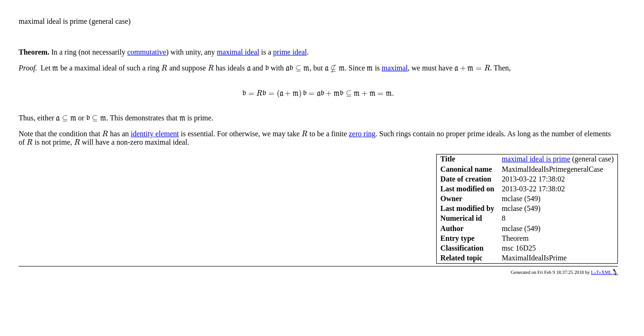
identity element (155, 134)
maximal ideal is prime (536, 159)
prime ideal (290, 52)
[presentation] (55, 69)
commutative (147, 52)
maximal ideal (238, 52)
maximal (395, 68)
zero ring (362, 134)
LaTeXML (604, 272)
